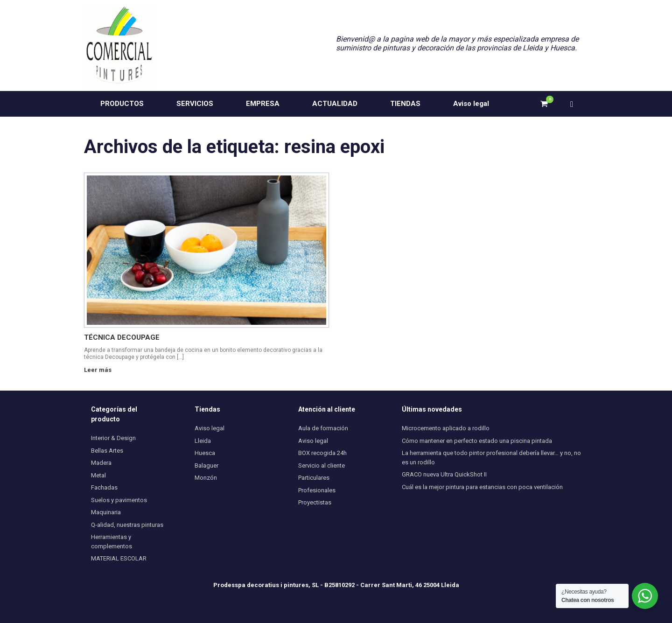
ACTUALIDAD (335, 104)
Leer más (100, 370)
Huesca (205, 453)
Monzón (206, 478)
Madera (101, 463)
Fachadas (104, 487)
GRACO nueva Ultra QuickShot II (444, 474)
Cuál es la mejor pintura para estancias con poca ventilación (482, 487)
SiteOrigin (348, 605)
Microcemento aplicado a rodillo (446, 428)
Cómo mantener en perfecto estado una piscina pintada (477, 441)
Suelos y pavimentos (119, 500)
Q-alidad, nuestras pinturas (127, 525)
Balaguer (206, 465)
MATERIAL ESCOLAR (119, 558)
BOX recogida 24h (322, 453)
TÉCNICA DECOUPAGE (122, 337)
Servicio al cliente (322, 465)
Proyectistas (315, 502)
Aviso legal (471, 104)
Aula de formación (323, 428)
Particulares (314, 478)
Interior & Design (113, 438)
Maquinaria (106, 512)
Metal (98, 475)
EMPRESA (263, 104)
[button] (574, 104)
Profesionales (317, 490)
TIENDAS (405, 104)
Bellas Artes (107, 451)
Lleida (203, 441)
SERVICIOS (195, 104)
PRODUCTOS (122, 104)
